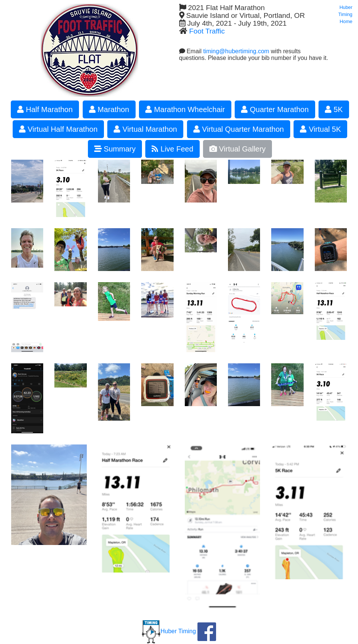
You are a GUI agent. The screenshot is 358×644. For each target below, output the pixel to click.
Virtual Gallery (237, 149)
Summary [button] (115, 149)
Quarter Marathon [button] (275, 109)
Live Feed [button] (172, 149)
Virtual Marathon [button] (145, 129)
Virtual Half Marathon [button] (58, 129)
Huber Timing (169, 631)
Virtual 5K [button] (320, 129)
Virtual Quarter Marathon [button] (239, 129)
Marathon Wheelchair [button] (185, 109)
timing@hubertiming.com (236, 51)
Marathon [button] (109, 109)
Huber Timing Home (345, 14)
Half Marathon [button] (45, 109)
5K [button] (334, 109)
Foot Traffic (207, 31)
